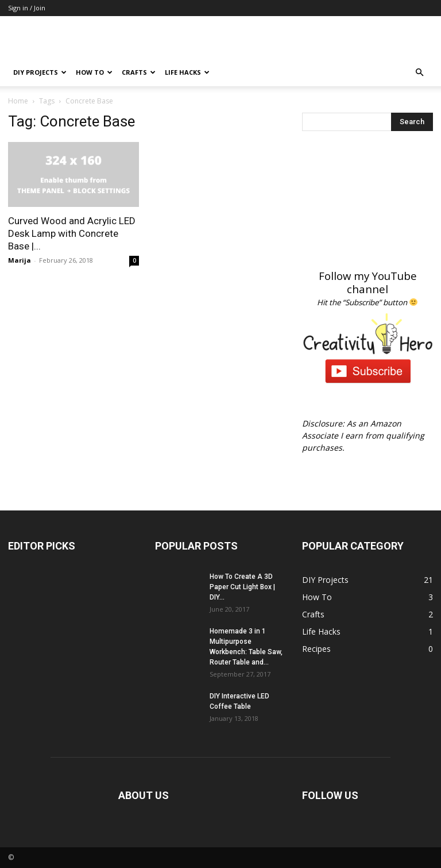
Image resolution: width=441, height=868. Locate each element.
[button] (419, 73)
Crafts (139, 72)
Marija (20, 260)
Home (18, 101)
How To (94, 72)
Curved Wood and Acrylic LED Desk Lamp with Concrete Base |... (72, 233)
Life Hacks (187, 72)
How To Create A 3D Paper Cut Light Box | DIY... (242, 587)
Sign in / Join (27, 8)
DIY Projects (40, 72)
